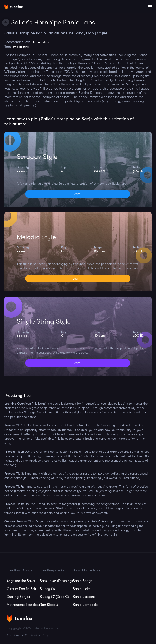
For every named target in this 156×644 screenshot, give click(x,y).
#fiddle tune (21, 47)
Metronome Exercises (23, 605)
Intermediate (42, 42)
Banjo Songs (82, 581)
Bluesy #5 (47, 589)
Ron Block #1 (50, 605)
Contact (31, 635)
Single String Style (44, 321)
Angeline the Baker (21, 581)
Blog (46, 635)
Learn (77, 194)
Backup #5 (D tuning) (56, 581)
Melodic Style (36, 237)
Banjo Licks (81, 589)
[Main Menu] (150, 7)
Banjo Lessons (84, 597)
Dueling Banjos (18, 597)
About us (13, 635)
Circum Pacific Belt (21, 589)
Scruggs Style (37, 157)
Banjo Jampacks (86, 605)
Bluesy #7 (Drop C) (54, 597)
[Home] (18, 7)
